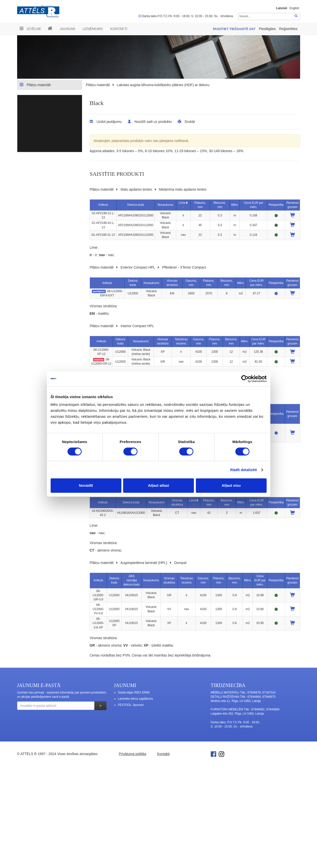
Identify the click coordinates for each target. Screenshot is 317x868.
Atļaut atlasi (158, 485)
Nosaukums (165, 205)
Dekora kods (136, 205)
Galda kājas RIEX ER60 (134, 693)
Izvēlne (30, 29)
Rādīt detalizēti (244, 470)
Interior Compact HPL (137, 326)
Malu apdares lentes (136, 189)
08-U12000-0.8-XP (98, 623)
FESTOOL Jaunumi (131, 705)
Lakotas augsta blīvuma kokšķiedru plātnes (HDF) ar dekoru (163, 85)
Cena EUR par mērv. (260, 580)
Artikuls (103, 205)
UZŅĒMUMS (93, 29)
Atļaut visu (231, 485)
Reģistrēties (288, 29)
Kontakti (119, 29)
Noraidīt (86, 485)
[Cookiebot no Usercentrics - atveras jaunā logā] (245, 379)
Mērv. (235, 205)
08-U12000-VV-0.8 (98, 609)
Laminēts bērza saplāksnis (135, 699)
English (294, 8)
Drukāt (190, 122)
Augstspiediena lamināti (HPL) (144, 563)
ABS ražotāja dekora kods (131, 580)
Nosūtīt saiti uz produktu (153, 122)
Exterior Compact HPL (138, 267)
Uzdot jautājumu (109, 122)
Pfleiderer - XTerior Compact (184, 267)
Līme (183, 203)
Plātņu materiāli (35, 85)
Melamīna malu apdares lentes (183, 189)
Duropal (180, 563)
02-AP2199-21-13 (103, 235)
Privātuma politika (133, 754)
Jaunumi (68, 29)
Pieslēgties (268, 29)
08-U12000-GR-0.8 (98, 595)
